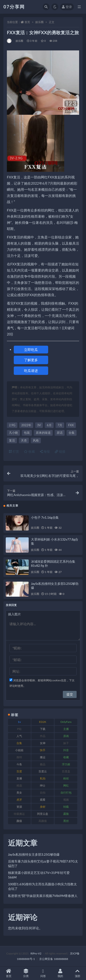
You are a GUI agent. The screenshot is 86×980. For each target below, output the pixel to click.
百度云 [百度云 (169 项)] (43, 771)
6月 (49, 425)
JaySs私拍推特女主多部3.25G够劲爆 (34, 854)
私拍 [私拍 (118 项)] (43, 778)
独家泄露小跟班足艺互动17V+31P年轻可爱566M (39, 875)
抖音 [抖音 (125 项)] (66, 750)
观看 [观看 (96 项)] (43, 800)
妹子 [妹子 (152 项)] (66, 743)
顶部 (77, 973)
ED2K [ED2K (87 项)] (43, 722)
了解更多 (31, 360)
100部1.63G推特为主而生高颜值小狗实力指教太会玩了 (42, 886)
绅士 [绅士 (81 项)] (43, 785)
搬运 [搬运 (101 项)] (43, 757)
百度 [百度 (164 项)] (19, 771)
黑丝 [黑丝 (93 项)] (66, 821)
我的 (60, 973)
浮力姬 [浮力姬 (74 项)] (66, 764)
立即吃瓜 (31, 350)
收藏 (29, 451)
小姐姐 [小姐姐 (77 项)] (19, 750)
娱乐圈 (39, 22)
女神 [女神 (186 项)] (43, 743)
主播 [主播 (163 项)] (66, 729)
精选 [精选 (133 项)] (19, 785)
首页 (27, 22)
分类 (26, 973)
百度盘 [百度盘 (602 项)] (66, 771)
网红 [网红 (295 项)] (66, 785)
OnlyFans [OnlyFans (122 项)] (66, 722)
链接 (60, 451)
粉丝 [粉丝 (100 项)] (66, 778)
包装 (27, 433)
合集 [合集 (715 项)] (19, 743)
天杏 (24, 440)
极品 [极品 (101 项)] (43, 764)
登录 (67, 7)
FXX (71, 425)
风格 (36, 440)
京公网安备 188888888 (54, 959)
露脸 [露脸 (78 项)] (66, 814)
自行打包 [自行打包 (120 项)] (66, 793)
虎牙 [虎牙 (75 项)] (19, 800)
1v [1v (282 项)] (19, 722)
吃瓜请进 (31, 371)
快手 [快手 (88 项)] (43, 750)
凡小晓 (13, 433)
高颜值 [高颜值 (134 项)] (43, 821)
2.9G (12, 425)
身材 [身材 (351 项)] (43, 807)
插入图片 (14, 614)
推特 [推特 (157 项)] (19, 757)
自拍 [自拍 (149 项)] (43, 793)
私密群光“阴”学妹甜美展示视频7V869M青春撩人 (43, 896)
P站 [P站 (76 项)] (19, 729)
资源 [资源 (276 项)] (19, 807)
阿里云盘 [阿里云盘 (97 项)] (43, 814)
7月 (60, 425)
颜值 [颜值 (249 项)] (19, 821)
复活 (12, 440)
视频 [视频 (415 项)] (66, 800)
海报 (45, 451)
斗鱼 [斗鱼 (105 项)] (19, 764)
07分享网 (14, 7)
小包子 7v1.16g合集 (45, 517)
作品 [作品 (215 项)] (43, 736)
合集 (72, 433)
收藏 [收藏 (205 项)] (66, 757)
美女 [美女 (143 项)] (19, 793)
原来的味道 (43, 433)
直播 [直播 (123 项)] (19, 778)
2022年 (26, 425)
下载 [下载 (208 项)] (43, 729)
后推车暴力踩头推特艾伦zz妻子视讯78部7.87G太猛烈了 (43, 864)
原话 (60, 433)
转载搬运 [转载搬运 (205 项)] (19, 814)
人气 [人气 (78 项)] (19, 736)
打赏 (14, 451)
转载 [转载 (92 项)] (66, 807)
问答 (43, 973)
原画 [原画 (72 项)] (66, 736)
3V (39, 425)
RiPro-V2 (36, 953)
